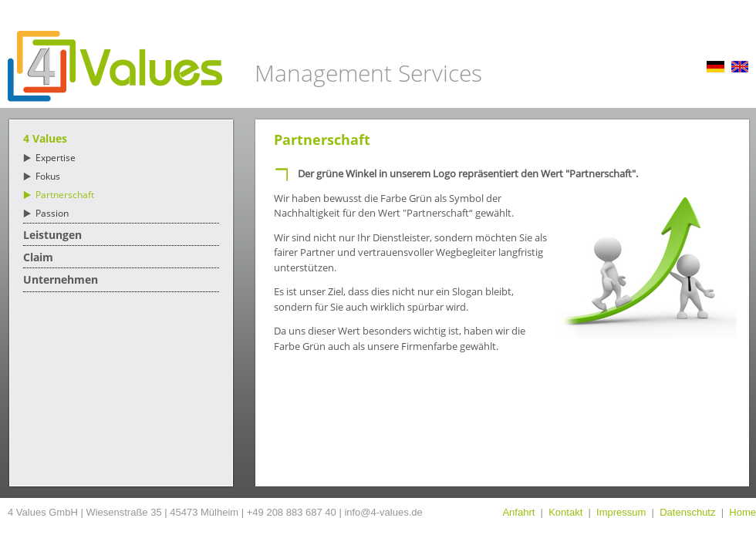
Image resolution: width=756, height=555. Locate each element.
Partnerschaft (65, 195)
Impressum (621, 512)
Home (742, 512)
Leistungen (52, 235)
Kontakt (565, 512)
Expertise (56, 158)
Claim (38, 257)
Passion (52, 213)
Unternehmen (61, 279)
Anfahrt (518, 512)
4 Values (45, 138)
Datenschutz (687, 512)
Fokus (48, 176)
